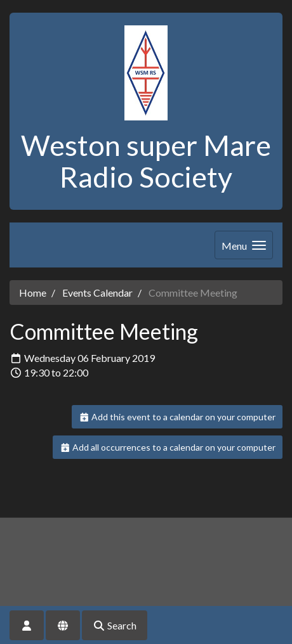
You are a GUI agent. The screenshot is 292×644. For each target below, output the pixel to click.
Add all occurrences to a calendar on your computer (168, 447)
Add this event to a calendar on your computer (177, 417)
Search (115, 625)
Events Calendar (97, 293)
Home (33, 293)
